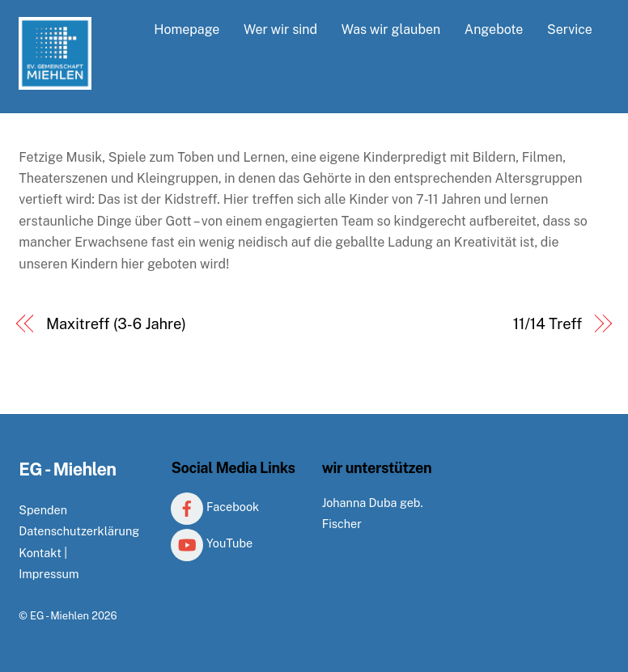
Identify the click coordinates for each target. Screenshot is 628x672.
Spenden (43, 510)
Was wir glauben (391, 30)
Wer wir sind (280, 30)
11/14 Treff (547, 324)
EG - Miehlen (59, 616)
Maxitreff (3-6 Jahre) (116, 324)
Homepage (187, 30)
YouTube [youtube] (212, 543)
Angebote (494, 30)
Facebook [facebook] (215, 507)
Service (570, 30)
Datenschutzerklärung (79, 531)
